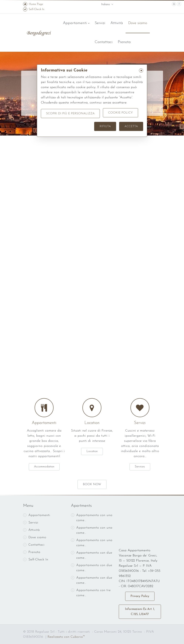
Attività (117, 23)
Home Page (33, 4)
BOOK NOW (92, 484)
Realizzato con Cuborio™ (66, 637)
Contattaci (104, 42)
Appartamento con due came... (92, 555)
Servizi (100, 23)
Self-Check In (34, 9)
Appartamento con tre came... (91, 593)
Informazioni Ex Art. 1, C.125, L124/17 (140, 612)
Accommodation (44, 467)
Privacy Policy (140, 596)
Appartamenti (76, 23)
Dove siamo (138, 23)
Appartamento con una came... (92, 518)
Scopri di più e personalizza (70, 114)
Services (140, 467)
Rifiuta (105, 126)
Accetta (131, 126)
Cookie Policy (120, 114)
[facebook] (179, 4)
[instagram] (174, 4)
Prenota (124, 42)
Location (92, 423)
